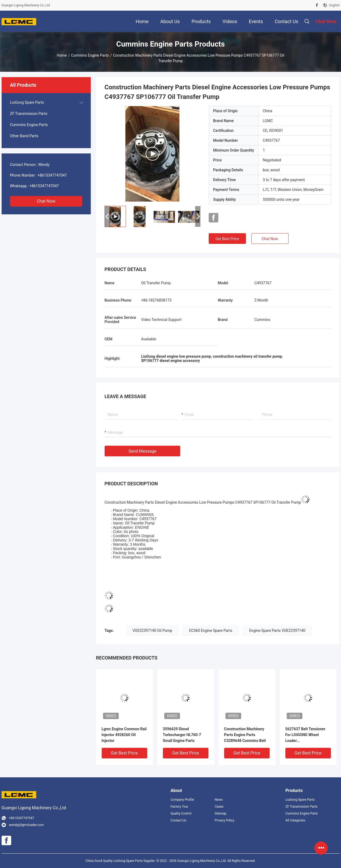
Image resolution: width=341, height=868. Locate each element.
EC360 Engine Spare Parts (211, 631)
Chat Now (46, 201)
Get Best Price (227, 239)
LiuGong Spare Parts (27, 102)
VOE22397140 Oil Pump (152, 631)
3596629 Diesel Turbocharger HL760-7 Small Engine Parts (182, 735)
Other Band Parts (24, 136)
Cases (219, 807)
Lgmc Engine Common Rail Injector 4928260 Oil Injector (124, 735)
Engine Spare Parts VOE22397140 (277, 631)
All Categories (295, 820)
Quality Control (181, 813)
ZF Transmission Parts (29, 114)
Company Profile (182, 800)
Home (62, 55)
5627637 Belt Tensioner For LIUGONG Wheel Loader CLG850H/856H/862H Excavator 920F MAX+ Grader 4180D (305, 735)
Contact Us (178, 820)
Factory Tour (180, 807)
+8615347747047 (52, 175)
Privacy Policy (224, 820)
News (219, 800)
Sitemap (220, 813)
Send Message (143, 451)
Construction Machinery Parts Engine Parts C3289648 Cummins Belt (245, 735)
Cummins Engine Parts (90, 55)
